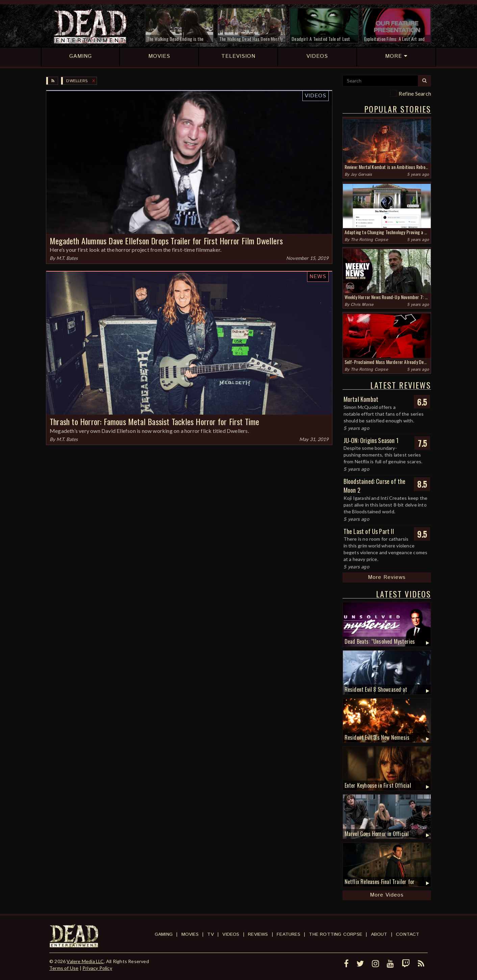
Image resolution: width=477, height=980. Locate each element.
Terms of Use (64, 968)
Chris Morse (362, 305)
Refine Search (415, 93)
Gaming (164, 934)
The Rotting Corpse (369, 240)
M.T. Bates (67, 258)
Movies (190, 934)
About (379, 934)
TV (210, 934)
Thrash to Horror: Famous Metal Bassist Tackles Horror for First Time (155, 421)
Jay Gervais (361, 175)
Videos (316, 96)
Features (288, 934)
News (318, 277)
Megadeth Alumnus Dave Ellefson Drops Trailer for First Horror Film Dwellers (166, 241)
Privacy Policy (97, 968)
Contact (408, 934)
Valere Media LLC (85, 961)
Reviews (258, 934)
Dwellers (77, 81)
